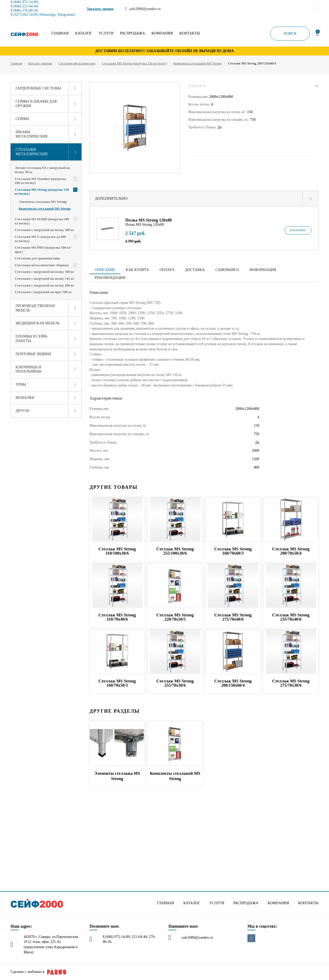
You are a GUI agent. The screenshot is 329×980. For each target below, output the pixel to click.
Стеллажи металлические (77, 63)
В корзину (298, 230)
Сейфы (22, 119)
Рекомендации (110, 278)
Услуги (106, 33)
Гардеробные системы (38, 88)
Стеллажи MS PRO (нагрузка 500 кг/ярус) (43, 250)
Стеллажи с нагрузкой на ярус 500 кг (43, 292)
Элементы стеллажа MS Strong (43, 202)
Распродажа (133, 33)
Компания (162, 33)
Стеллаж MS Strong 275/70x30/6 (291, 683)
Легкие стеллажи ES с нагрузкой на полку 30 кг (42, 170)
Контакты (190, 33)
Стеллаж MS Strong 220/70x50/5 (175, 617)
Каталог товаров (40, 63)
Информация (263, 270)
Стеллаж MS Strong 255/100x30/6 (175, 551)
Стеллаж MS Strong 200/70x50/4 (291, 551)
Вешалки (25, 398)
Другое (23, 411)
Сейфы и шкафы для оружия (36, 104)
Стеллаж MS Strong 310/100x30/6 (117, 551)
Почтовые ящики (33, 354)
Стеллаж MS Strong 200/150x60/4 (233, 683)
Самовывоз (227, 270)
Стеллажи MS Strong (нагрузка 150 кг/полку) (134, 63)
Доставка (195, 270)
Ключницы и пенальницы (29, 369)
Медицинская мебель (38, 323)
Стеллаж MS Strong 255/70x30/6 (175, 683)
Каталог (84, 33)
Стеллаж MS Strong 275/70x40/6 (233, 617)
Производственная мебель (35, 308)
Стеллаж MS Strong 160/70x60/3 (233, 551)
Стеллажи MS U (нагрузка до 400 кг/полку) (40, 239)
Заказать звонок (100, 9)
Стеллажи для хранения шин (37, 258)
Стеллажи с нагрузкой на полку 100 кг (44, 272)
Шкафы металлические (32, 134)
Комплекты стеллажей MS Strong (198, 63)
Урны (21, 385)
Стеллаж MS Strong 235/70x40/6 (291, 617)
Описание (105, 270)
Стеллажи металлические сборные (42, 265)
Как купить (137, 270)
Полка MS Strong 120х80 (148, 220)
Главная (60, 33)
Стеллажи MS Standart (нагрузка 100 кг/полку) (40, 181)
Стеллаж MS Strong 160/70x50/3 (117, 683)
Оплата (167, 270)
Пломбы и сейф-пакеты (32, 339)
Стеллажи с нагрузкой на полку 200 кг (44, 285)
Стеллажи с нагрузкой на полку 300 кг (44, 230)
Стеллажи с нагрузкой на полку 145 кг (44, 278)
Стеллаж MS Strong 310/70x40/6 (117, 617)
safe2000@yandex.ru (197, 938)
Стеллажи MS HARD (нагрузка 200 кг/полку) (42, 221)
